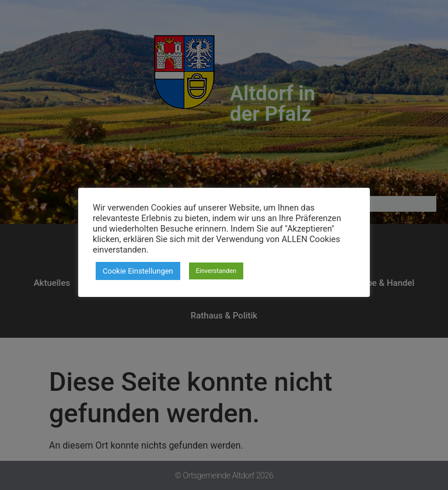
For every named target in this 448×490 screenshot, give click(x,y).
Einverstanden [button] (216, 271)
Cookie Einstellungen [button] (138, 271)
